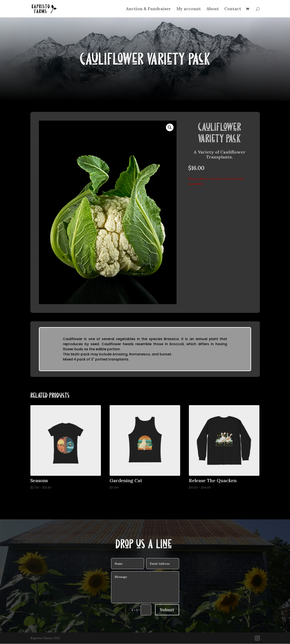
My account (189, 9)
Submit (167, 610)
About (213, 9)
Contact (233, 9)
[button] (170, 127)
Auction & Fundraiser (148, 9)
